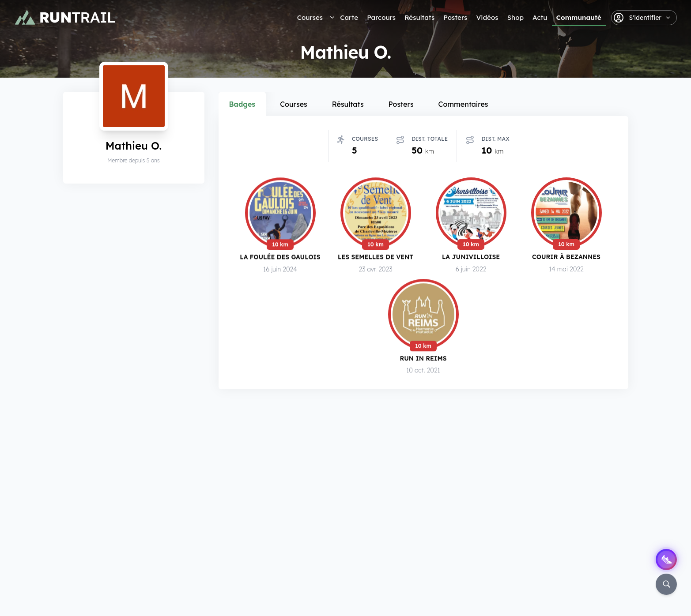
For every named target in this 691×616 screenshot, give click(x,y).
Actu (540, 17)
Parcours (381, 17)
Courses (310, 17)
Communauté (579, 17)
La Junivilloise (471, 257)
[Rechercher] (666, 584)
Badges (242, 104)
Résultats (419, 17)
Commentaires (463, 104)
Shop (515, 17)
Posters (455, 17)
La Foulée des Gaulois (280, 257)
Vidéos (487, 17)
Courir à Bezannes (566, 258)
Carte (349, 17)
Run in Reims (423, 360)
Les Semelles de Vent (376, 257)
